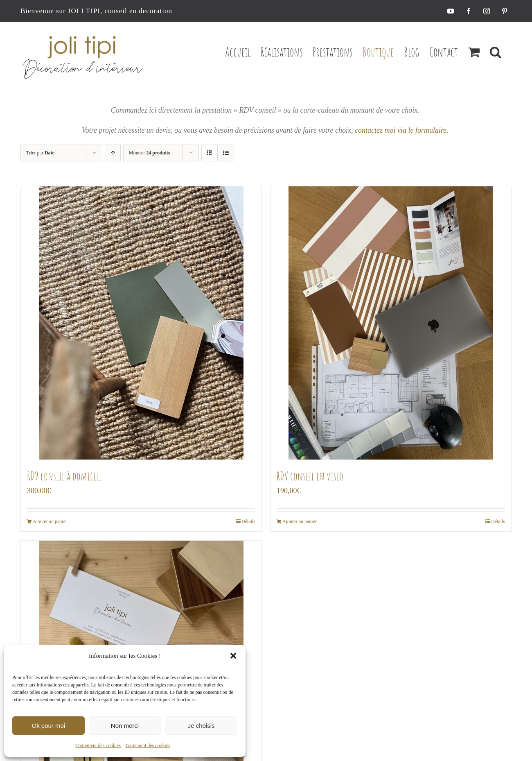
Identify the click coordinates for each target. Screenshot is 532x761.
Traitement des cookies (98, 745)
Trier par (40, 153)
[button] (233, 656)
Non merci (125, 726)
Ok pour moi (48, 726)
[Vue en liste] (226, 153)
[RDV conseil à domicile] (141, 323)
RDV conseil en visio (310, 476)
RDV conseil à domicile (64, 476)
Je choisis (201, 726)
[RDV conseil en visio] (391, 323)
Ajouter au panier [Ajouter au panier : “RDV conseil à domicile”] (50, 521)
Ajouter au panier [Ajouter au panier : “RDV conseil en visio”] (300, 521)
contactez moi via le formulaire (401, 130)
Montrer (149, 153)
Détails (248, 521)
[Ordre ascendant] (113, 153)
